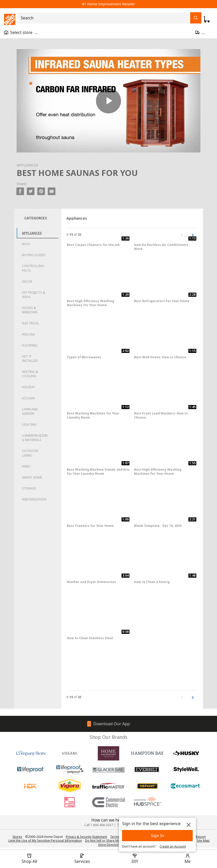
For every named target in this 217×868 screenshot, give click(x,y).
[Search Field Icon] (196, 18)
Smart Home (32, 477)
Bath (26, 244)
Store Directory (109, 845)
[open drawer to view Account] (188, 859)
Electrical (31, 323)
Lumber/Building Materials (35, 438)
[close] (189, 825)
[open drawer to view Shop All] (29, 859)
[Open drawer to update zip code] (204, 32)
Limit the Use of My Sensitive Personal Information (45, 841)
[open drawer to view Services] (82, 859)
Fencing (28, 334)
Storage (29, 488)
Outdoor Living (30, 453)
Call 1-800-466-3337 (99, 825)
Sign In (158, 836)
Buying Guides (34, 255)
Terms (115, 837)
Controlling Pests (33, 268)
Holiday (28, 387)
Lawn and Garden (30, 411)
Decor (27, 282)
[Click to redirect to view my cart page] (207, 19)
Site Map (203, 841)
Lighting (29, 425)
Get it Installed (30, 359)
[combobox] (105, 18)
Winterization (34, 499)
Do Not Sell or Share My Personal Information (118, 841)
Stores (17, 837)
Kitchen (28, 398)
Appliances (32, 233)
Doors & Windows (30, 310)
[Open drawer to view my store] (21, 32)
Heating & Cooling (30, 374)
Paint (26, 466)
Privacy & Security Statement (86, 837)
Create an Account (173, 846)
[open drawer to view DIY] (135, 859)
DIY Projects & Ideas (34, 295)
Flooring (30, 345)
